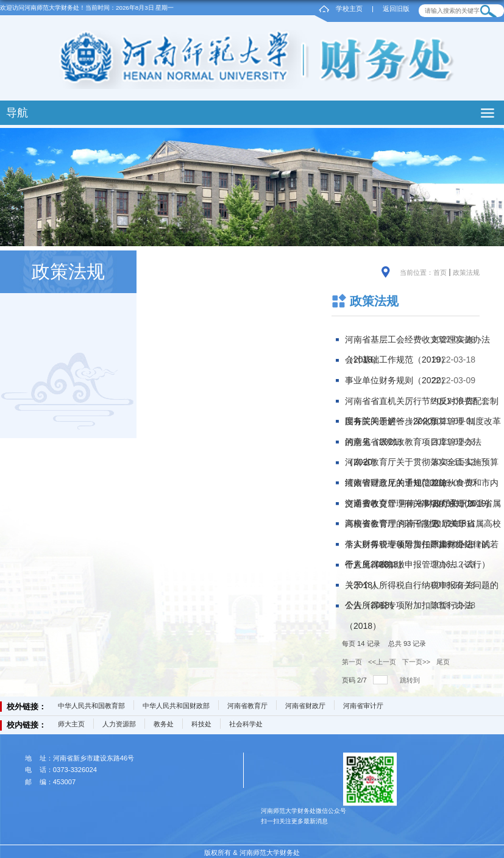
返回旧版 (396, 9)
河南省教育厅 (247, 706)
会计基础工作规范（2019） (397, 360)
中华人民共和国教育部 (91, 706)
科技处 (201, 724)
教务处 (164, 724)
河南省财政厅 (305, 706)
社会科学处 (246, 724)
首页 (440, 272)
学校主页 (349, 9)
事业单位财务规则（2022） (397, 380)
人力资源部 (119, 724)
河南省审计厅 (363, 706)
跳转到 (411, 680)
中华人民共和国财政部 (176, 706)
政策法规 (466, 272)
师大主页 (71, 724)
